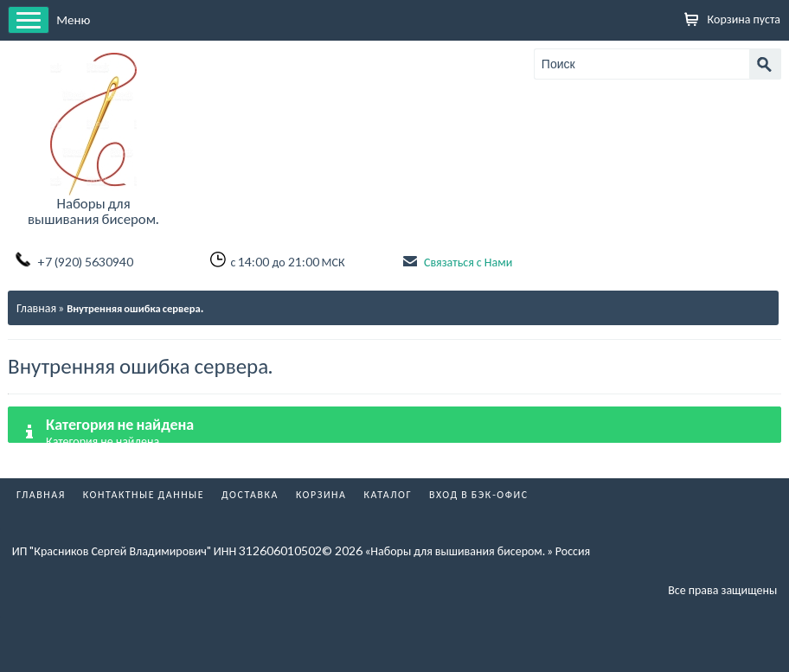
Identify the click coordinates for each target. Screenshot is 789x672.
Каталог (388, 494)
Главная (36, 307)
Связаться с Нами (468, 262)
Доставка (250, 494)
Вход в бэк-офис (479, 494)
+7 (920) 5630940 (85, 262)
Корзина (321, 494)
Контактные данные (144, 494)
